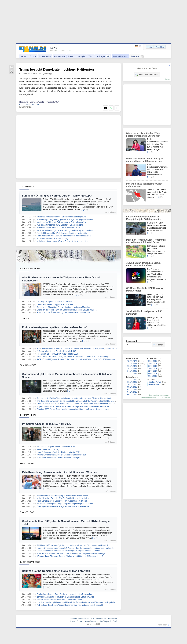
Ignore (160, 397)
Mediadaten (101, 619)
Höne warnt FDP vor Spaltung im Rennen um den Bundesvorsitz (64, 236)
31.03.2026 (153, 374)
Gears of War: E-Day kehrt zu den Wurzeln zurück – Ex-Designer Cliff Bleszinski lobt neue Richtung (79, 404)
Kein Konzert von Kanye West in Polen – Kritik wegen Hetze (62, 241)
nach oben (163, 625)
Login (150, 47)
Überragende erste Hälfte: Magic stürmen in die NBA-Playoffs (63, 506)
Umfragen (103, 56)
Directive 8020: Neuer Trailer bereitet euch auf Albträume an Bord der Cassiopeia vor (73, 409)
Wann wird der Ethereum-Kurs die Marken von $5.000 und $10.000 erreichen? (70, 556)
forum (168, 79)
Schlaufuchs (45, 56)
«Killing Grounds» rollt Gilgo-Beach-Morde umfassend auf (61, 455)
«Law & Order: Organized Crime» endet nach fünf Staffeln (144, 264)
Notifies (167, 397)
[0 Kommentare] (26, 107)
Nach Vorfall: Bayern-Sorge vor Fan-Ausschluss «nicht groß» (63, 501)
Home (73, 621)
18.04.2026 (132, 361)
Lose (71, 56)
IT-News (24, 318)
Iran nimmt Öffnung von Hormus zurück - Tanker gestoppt (57, 196)
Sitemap (73, 619)
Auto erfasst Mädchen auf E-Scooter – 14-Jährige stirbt (60, 225)
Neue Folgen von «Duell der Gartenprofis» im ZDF (58, 452)
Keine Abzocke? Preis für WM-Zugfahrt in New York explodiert (63, 498)
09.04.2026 (132, 387)
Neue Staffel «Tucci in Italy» (49, 449)
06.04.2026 (132, 394)
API (110, 621)
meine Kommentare (149, 397)
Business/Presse (30, 562)
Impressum (112, 619)
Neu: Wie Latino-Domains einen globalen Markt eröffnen (56, 571)
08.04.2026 (132, 390)
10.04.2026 (132, 384)
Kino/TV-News (28, 415)
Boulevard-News (30, 269)
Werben (135, 56)
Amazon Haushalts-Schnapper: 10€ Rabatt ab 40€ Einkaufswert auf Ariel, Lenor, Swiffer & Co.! (77, 349)
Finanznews (27, 512)
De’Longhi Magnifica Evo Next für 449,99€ (55, 302)
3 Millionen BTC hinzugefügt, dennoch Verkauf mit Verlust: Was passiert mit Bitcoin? (72, 545)
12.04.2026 (132, 379)
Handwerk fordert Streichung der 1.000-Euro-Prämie (59, 228)
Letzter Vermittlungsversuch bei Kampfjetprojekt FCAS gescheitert (144, 218)
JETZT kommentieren (147, 74)
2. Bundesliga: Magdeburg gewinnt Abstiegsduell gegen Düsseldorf (65, 220)
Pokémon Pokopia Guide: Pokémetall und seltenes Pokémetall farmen (146, 241)
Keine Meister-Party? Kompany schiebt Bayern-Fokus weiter (62, 496)
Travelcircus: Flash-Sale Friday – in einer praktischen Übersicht (63, 307)
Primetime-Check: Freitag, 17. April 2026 (46, 424)
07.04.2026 (132, 392)
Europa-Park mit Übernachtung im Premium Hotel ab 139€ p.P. (63, 313)
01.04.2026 (153, 371)
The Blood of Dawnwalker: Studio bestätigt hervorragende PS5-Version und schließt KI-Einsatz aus (79, 401)
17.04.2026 (132, 364)
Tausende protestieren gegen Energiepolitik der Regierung (61, 217)
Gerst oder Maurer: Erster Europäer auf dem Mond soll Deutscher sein (145, 160)
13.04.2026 (132, 374)
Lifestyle (81, 56)
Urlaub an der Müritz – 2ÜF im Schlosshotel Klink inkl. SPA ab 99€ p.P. (67, 310)
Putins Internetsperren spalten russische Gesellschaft (55, 327)
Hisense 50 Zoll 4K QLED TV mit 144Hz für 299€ (58, 354)
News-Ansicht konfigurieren (159, 395)
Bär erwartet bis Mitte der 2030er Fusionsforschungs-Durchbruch (143, 135)
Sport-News (27, 463)
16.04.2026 (132, 366)
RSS (115, 621)
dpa (51, 74)
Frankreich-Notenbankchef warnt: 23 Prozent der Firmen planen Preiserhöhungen (71, 553)
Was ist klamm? (120, 56)
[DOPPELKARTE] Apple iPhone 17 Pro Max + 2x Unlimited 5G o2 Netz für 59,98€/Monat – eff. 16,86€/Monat (83, 359)
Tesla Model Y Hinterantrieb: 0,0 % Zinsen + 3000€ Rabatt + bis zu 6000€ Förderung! (73, 357)
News (23, 56)
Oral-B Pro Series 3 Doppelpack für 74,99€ (55, 304)
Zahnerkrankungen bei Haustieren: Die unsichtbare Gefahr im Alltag (66, 597)
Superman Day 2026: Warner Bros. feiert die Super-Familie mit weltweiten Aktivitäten (73, 406)
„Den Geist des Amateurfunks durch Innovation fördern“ (60, 600)
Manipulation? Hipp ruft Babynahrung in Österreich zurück (61, 222)
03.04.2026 (153, 366)
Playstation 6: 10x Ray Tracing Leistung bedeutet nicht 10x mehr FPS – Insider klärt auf (74, 398)
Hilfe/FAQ (103, 621)
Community (60, 56)
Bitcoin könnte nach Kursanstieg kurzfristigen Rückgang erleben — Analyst (69, 551)
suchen (158, 345)
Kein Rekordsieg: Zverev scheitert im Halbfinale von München (60, 472)
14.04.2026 (132, 371)
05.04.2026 (153, 361)
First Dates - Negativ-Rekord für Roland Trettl (56, 447)
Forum (33, 56)
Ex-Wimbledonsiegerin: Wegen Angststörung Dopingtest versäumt (65, 504)
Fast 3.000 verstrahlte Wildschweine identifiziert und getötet (62, 233)
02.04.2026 (153, 369)
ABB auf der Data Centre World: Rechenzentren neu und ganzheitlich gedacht (70, 605)
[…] (82, 209)
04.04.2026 (153, 364)
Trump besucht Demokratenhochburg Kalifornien (57, 69)
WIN (90, 56)
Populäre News (154, 382)
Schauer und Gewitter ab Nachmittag (53, 239)
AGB (93, 619)
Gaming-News (28, 365)
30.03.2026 (153, 376)
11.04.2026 (132, 382)
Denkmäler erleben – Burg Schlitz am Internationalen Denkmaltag (65, 594)
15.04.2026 (132, 369)
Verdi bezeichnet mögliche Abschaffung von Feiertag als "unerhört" (65, 230)
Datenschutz (84, 619)
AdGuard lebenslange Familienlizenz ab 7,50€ (56, 351)
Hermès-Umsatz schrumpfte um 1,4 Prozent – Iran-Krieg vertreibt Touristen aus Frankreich (75, 548)
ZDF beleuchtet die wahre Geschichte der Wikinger (58, 458)
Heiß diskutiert (154, 384)
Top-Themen (27, 187)
